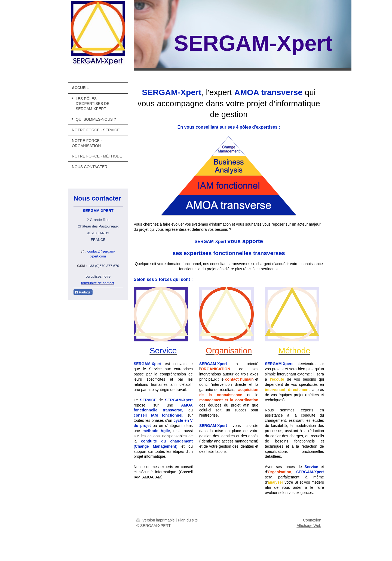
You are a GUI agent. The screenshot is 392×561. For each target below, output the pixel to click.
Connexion (312, 520)
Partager (83, 292)
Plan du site (188, 520)
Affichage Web (309, 526)
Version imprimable (156, 520)
